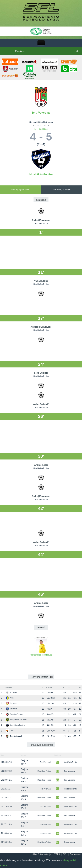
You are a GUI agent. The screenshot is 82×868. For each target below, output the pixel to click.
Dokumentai (75, 854)
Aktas (10, 698)
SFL (65, 854)
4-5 (57, 789)
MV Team (11, 692)
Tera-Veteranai (41, 113)
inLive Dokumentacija (41, 854)
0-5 (57, 807)
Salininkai (12, 709)
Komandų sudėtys (62, 190)
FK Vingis (12, 703)
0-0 (57, 816)
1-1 (57, 824)
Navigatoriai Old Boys (16, 720)
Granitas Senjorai (14, 714)
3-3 (57, 771)
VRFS (57, 854)
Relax (10, 731)
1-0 (57, 798)
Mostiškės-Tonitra (41, 174)
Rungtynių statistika (21, 190)
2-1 (57, 780)
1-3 (57, 833)
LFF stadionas (41, 129)
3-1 (57, 762)
